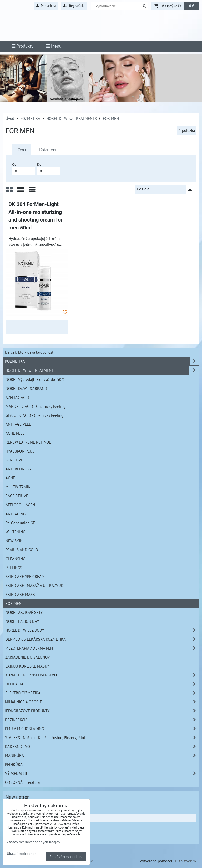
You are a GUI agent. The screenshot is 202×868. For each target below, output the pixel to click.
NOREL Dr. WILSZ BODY (102, 630)
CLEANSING (15, 559)
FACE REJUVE (17, 496)
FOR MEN (14, 603)
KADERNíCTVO (102, 747)
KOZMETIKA (102, 361)
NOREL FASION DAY (22, 621)
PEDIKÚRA (14, 764)
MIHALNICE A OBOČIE (102, 702)
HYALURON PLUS (20, 451)
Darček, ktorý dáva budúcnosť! (30, 352)
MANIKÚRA (102, 756)
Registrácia (74, 6)
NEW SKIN (14, 541)
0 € (191, 6)
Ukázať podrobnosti (23, 854)
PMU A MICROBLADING (102, 729)
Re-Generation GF (20, 523)
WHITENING (15, 532)
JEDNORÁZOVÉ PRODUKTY (102, 711)
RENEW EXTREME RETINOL (28, 442)
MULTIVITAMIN (18, 487)
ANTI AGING (16, 514)
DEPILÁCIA (102, 684)
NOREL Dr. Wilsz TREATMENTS (102, 370)
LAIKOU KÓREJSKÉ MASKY (27, 666)
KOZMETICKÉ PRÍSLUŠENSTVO (102, 675)
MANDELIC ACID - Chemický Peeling (36, 406)
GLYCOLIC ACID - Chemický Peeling (34, 415)
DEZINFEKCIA (102, 720)
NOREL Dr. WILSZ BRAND (26, 388)
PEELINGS (14, 568)
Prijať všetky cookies (66, 857)
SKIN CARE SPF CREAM (25, 576)
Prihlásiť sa (46, 6)
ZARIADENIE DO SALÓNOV (28, 657)
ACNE (10, 478)
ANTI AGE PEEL (18, 424)
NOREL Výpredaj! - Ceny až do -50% (35, 379)
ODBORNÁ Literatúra (22, 782)
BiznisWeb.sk (186, 861)
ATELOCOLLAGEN (20, 505)
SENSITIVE (14, 460)
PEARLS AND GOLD (22, 550)
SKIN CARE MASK (20, 594)
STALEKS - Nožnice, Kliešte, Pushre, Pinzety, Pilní (102, 738)
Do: (49, 169)
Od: (24, 169)
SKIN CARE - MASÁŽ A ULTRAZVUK (34, 585)
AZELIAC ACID (17, 397)
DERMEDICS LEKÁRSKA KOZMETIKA (102, 639)
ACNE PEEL (15, 433)
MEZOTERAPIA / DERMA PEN (102, 648)
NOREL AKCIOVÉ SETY (24, 612)
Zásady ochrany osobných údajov (34, 842)
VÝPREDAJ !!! (102, 773)
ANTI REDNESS (18, 469)
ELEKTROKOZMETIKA (102, 693)
